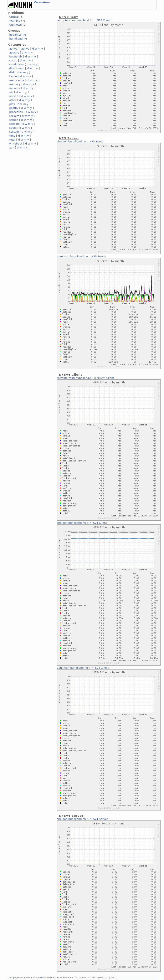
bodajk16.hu (17, 35)
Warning (15, 21)
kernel (13, 76)
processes (16, 112)
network (15, 88)
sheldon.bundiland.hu (71, 142)
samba (14, 120)
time (12, 136)
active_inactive (19, 49)
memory (15, 84)
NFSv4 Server (99, 819)
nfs (11, 92)
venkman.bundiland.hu (72, 256)
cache (13, 60)
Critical (14, 17)
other (13, 100)
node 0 (14, 96)
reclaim (14, 116)
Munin (43, 978)
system (14, 132)
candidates (17, 64)
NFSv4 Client (105, 378)
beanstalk (16, 57)
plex (12, 104)
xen (12, 148)
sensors (14, 124)
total (12, 140)
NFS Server (97, 142)
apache (14, 53)
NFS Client (104, 20)
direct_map (17, 68)
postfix (14, 108)
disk (12, 72)
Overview (42, 2)
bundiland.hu (18, 39)
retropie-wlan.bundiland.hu (75, 20)
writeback (16, 144)
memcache (17, 80)
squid (13, 128)
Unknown (15, 25)
